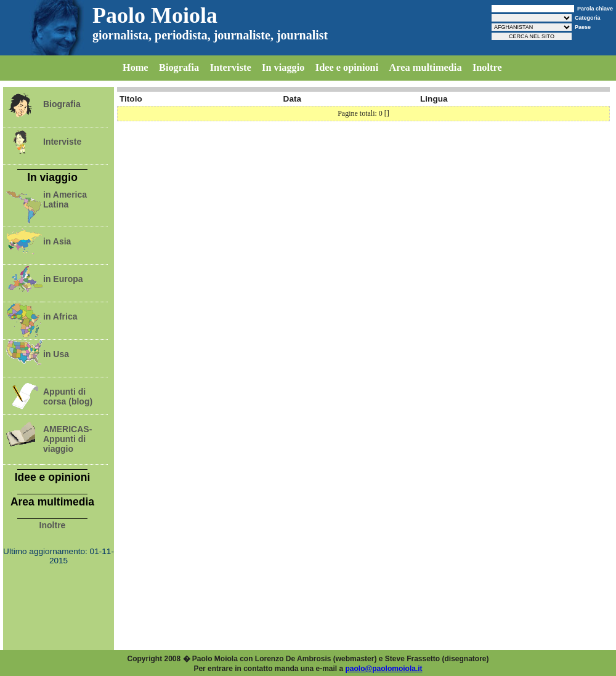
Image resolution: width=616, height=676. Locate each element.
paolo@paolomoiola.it (384, 669)
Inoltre (487, 67)
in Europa (63, 279)
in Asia (57, 241)
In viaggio (283, 67)
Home (136, 67)
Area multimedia (426, 67)
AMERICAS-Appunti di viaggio (67, 439)
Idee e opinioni (347, 67)
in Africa (60, 316)
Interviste (231, 67)
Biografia (179, 67)
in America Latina (65, 199)
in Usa (56, 354)
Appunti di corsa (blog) (68, 396)
